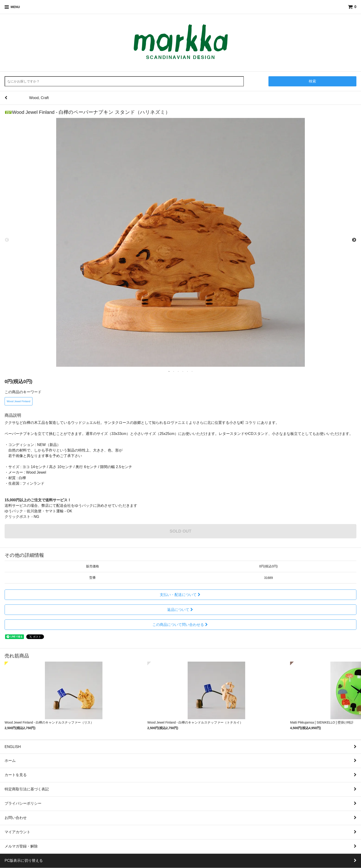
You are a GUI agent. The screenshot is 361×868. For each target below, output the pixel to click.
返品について (181, 610)
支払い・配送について (181, 595)
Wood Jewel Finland (19, 401)
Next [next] (354, 240)
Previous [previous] (7, 240)
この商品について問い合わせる (181, 625)
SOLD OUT (180, 531)
